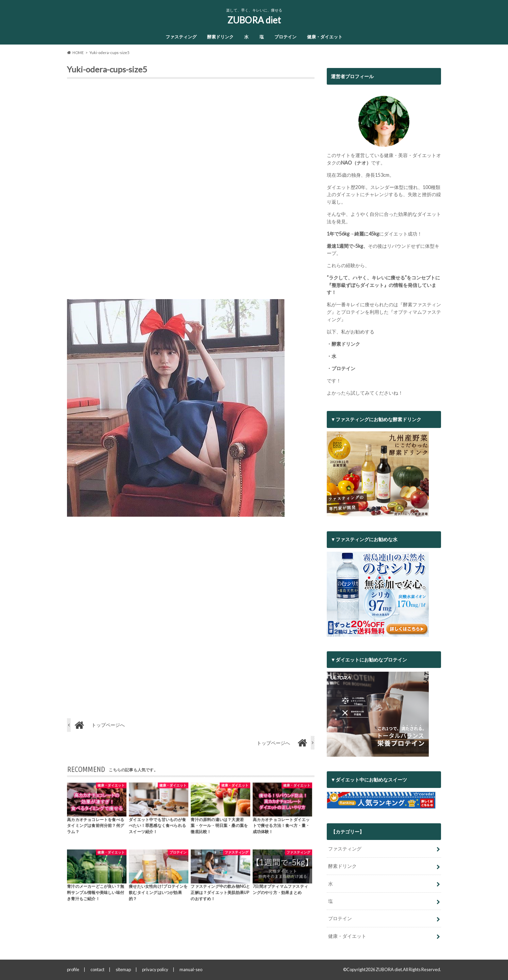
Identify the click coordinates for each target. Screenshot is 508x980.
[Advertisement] (191, 192)
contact (97, 969)
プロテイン (285, 37)
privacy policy (155, 969)
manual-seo (191, 969)
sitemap (123, 969)
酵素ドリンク (220, 37)
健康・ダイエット (325, 37)
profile (73, 969)
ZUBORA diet (254, 20)
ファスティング (181, 37)
